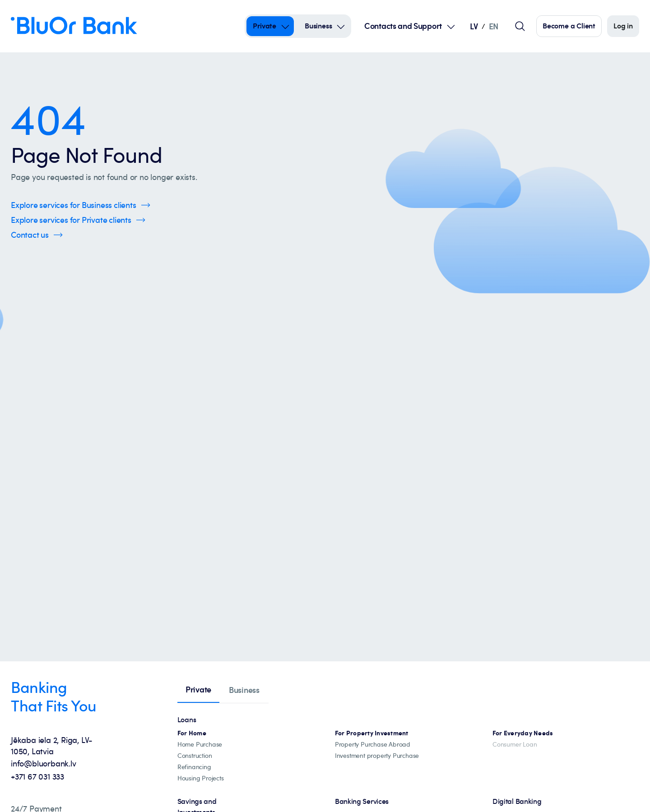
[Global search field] (520, 26)
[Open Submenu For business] (341, 26)
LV (474, 26)
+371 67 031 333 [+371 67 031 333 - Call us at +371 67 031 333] (37, 776)
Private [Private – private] (265, 26)
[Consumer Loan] (515, 745)
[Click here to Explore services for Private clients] (78, 220)
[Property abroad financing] (373, 745)
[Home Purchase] (200, 745)
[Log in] (623, 26)
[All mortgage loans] (192, 733)
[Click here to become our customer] (569, 26)
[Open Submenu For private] (285, 26)
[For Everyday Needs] (523, 733)
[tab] (198, 690)
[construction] (195, 756)
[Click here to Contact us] (37, 235)
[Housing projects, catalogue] (201, 778)
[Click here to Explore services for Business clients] (81, 205)
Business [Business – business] (318, 26)
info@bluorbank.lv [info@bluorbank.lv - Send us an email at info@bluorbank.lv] (44, 763)
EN (494, 26)
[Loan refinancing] (194, 767)
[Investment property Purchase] (377, 756)
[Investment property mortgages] (372, 733)
